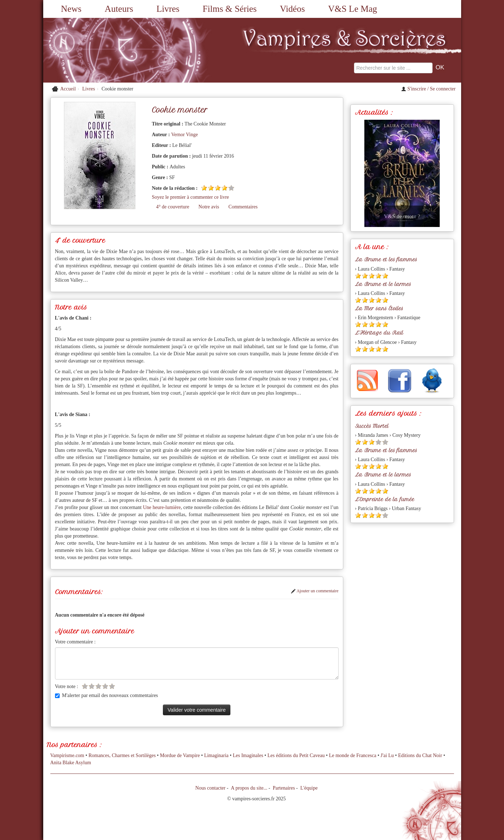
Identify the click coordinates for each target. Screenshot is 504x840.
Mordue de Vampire (180, 755)
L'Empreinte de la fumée (385, 499)
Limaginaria (216, 755)
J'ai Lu (387, 755)
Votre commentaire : (75, 642)
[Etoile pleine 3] (218, 188)
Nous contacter (210, 788)
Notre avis (209, 207)
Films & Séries (229, 9)
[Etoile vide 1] (85, 686)
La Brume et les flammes (386, 260)
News (71, 9)
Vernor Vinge (184, 135)
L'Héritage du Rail (379, 333)
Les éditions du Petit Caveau (296, 755)
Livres (168, 9)
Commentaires (243, 207)
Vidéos (293, 9)
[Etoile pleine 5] (385, 276)
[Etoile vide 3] (98, 686)
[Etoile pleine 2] (211, 188)
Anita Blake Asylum (71, 763)
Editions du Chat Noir (420, 755)
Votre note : (67, 686)
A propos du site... (249, 788)
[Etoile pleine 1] (204, 188)
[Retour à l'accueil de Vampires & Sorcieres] (109, 50)
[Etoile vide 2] (92, 686)
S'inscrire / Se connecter (428, 89)
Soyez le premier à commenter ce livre (190, 197)
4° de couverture (173, 207)
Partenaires (284, 788)
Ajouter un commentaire (315, 591)
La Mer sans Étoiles (379, 308)
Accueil (68, 89)
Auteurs (119, 9)
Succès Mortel (372, 426)
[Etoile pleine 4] (224, 188)
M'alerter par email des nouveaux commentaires (107, 695)
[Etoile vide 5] (231, 188)
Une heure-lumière (162, 507)
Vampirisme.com (67, 755)
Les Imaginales (248, 755)
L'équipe (309, 788)
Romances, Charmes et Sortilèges (122, 755)
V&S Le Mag (353, 9)
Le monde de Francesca (353, 755)
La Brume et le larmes (383, 284)
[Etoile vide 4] (105, 686)
